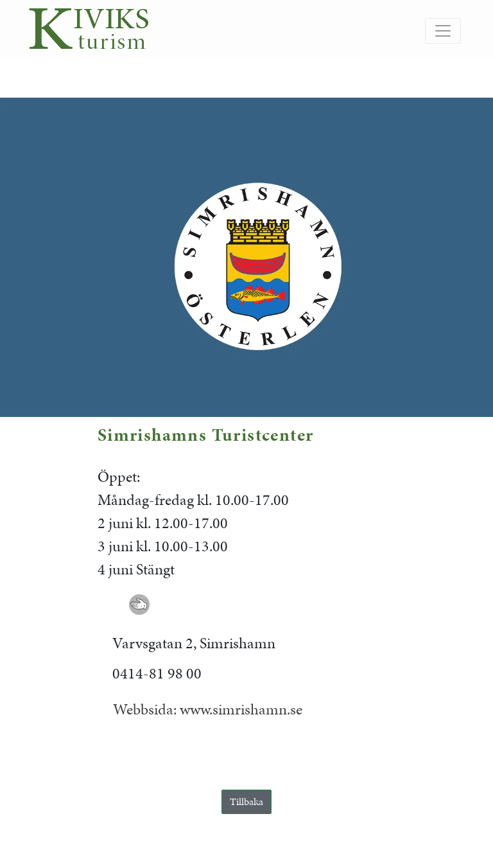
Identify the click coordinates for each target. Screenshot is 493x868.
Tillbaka (246, 802)
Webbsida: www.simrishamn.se (208, 709)
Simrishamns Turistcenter (206, 435)
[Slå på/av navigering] (443, 31)
